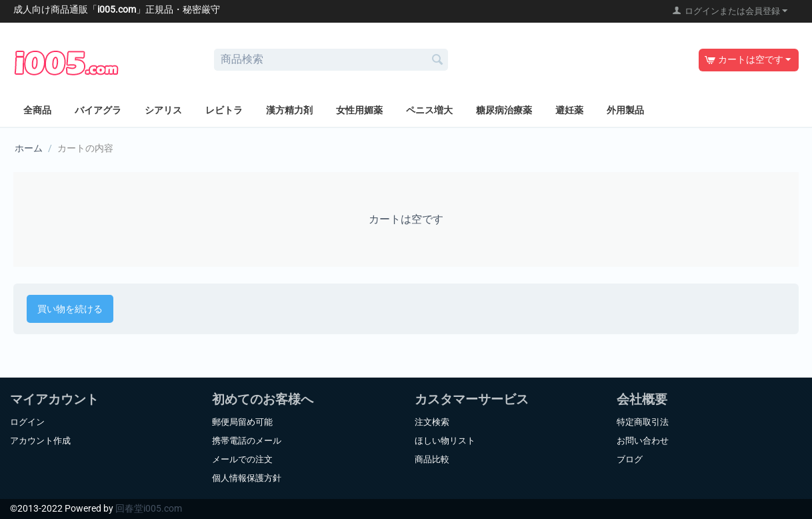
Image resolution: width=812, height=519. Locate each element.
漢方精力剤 (289, 110)
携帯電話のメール (247, 441)
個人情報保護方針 (247, 478)
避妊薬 (569, 110)
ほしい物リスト (445, 441)
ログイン (27, 422)
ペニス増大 (429, 110)
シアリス (163, 110)
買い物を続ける (70, 309)
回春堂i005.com (149, 508)
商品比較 (432, 459)
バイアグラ (98, 110)
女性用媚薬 (359, 110)
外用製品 (625, 110)
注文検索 (432, 422)
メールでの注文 (242, 459)
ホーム (29, 148)
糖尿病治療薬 (504, 110)
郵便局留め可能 (242, 422)
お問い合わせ (643, 441)
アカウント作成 (40, 441)
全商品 (37, 110)
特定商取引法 (643, 422)
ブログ (630, 459)
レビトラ (224, 110)
